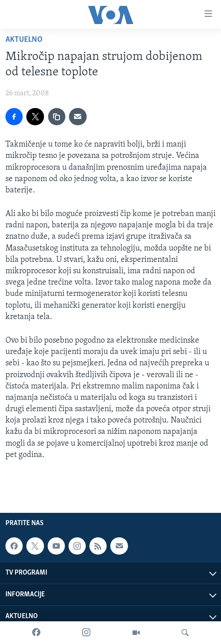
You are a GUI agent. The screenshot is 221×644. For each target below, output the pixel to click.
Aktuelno (24, 40)
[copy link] (57, 117)
